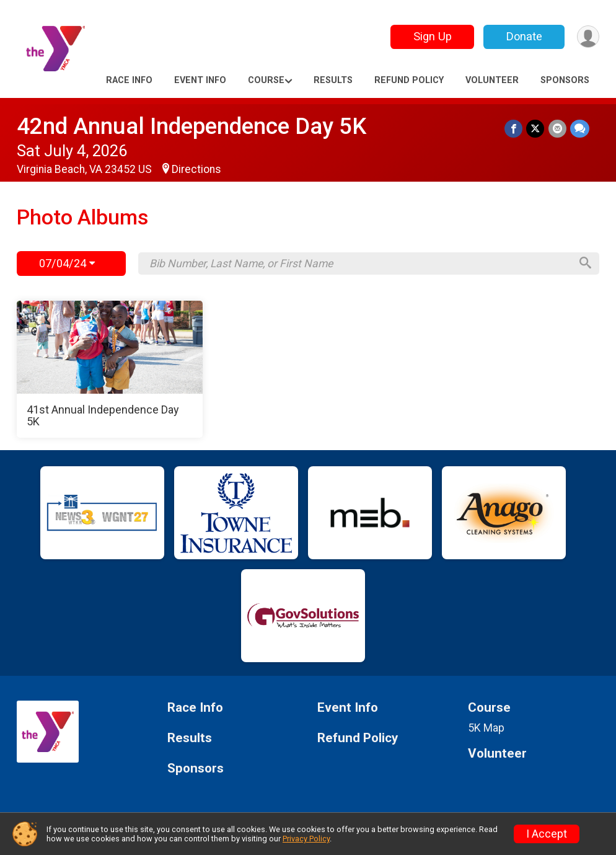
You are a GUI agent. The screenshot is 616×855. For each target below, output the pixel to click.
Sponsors (565, 80)
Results (333, 80)
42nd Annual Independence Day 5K (191, 126)
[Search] (584, 264)
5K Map (486, 728)
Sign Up (432, 36)
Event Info (200, 80)
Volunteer (492, 80)
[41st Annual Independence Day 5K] (110, 370)
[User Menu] (588, 37)
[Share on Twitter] (536, 129)
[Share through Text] (580, 129)
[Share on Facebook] (514, 129)
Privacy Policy (306, 839)
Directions (196, 169)
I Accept (547, 834)
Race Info (129, 80)
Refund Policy (409, 80)
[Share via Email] (557, 129)
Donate (524, 36)
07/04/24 (67, 263)
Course (266, 80)
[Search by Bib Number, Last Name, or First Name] (359, 264)
